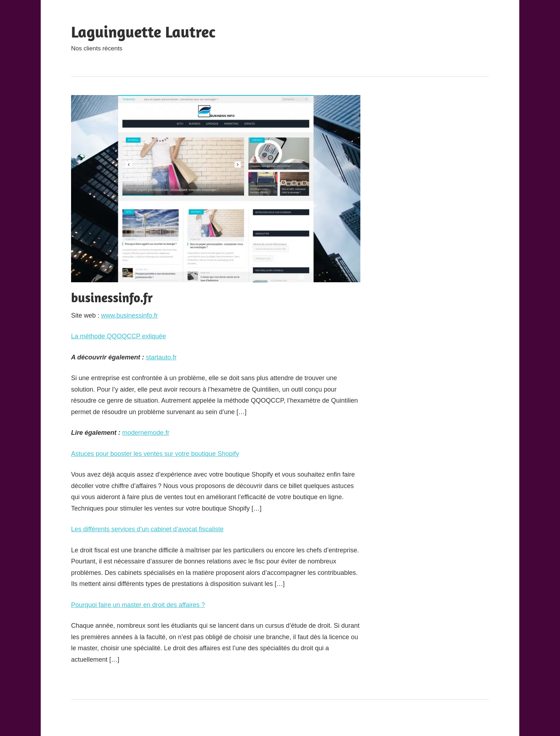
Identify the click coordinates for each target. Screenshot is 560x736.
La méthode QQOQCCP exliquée (119, 336)
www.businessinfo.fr (129, 315)
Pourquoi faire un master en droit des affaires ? (138, 605)
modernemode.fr (146, 433)
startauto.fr (161, 357)
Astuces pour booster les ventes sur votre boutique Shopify (155, 454)
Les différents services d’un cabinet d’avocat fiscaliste (147, 529)
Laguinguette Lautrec (143, 32)
